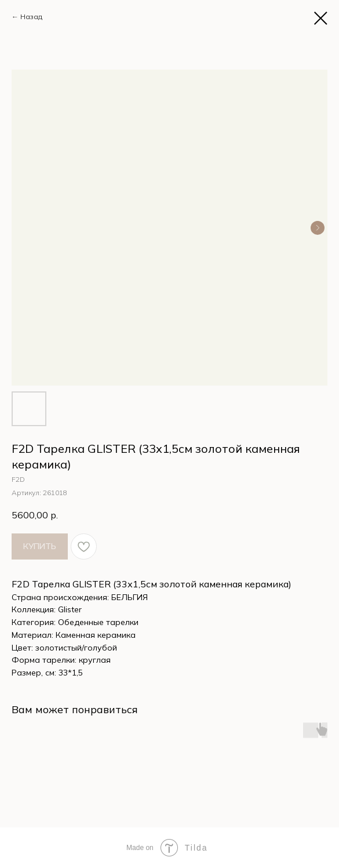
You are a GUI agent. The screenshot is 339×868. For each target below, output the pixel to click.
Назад (31, 17)
